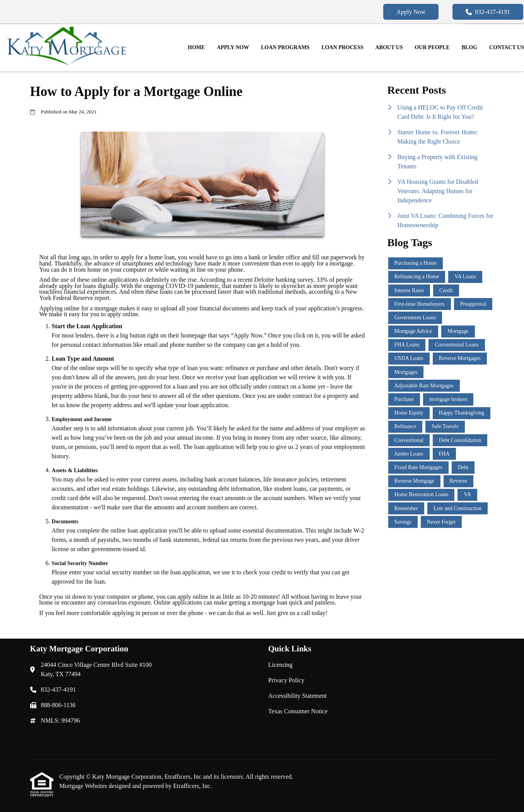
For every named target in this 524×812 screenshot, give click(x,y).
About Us (389, 47)
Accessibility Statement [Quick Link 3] (298, 696)
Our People (432, 47)
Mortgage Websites (84, 786)
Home (196, 47)
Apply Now (411, 12)
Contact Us (507, 47)
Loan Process (342, 47)
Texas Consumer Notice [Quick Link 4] (298, 711)
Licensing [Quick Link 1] (281, 665)
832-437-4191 (488, 12)
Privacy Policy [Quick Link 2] (287, 680)
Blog (469, 47)
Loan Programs (285, 47)
